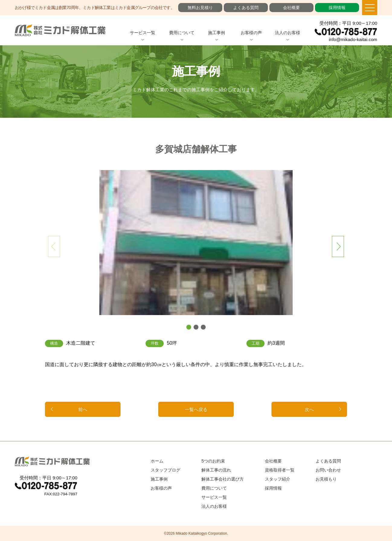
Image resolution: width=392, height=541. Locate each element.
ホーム (157, 461)
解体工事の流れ (216, 470)
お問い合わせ (328, 470)
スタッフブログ (165, 470)
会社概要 (291, 8)
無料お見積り (200, 8)
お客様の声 (251, 33)
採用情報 (337, 8)
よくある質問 (246, 8)
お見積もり (326, 479)
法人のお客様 (288, 33)
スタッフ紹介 (278, 479)
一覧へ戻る (196, 409)
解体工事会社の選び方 (223, 479)
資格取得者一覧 (280, 470)
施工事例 (217, 33)
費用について (182, 33)
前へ (83, 409)
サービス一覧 (143, 33)
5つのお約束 (213, 461)
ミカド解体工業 (60, 30)
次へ (309, 409)
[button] (189, 327)
